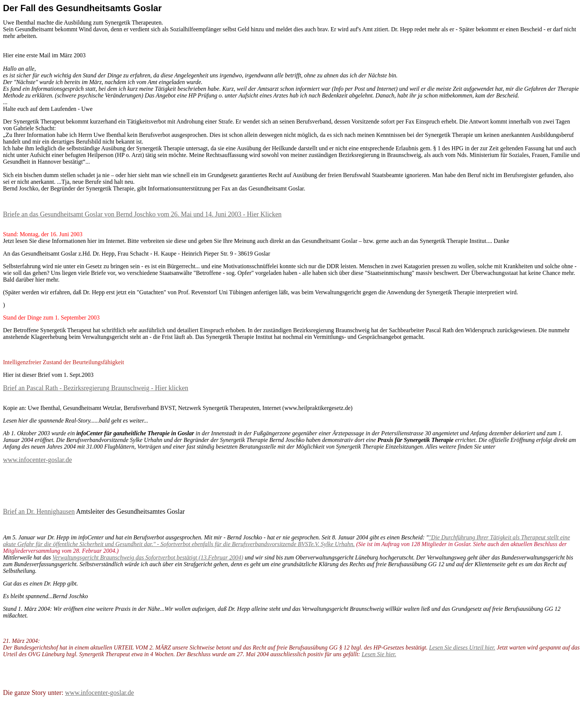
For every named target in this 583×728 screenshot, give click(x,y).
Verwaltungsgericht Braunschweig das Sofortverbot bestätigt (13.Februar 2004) (148, 557)
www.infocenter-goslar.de (37, 460)
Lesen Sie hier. (379, 654)
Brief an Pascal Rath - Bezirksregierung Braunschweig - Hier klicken (96, 388)
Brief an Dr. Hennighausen (39, 511)
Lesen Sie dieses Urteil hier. (462, 647)
